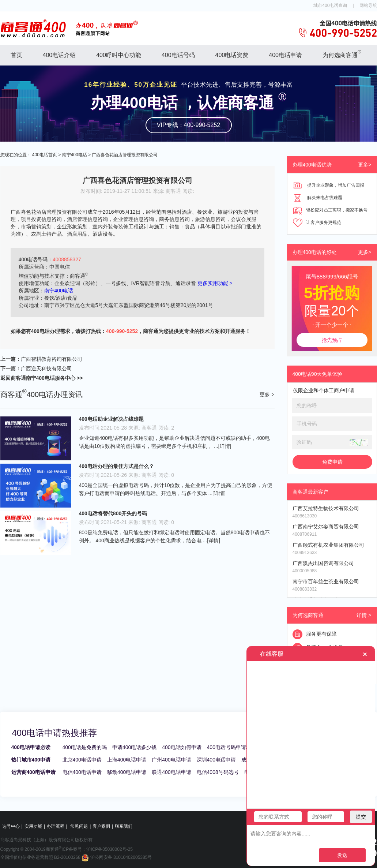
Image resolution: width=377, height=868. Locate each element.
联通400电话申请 (171, 772)
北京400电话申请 (82, 760)
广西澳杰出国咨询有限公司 (323, 563)
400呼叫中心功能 (119, 55)
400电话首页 (45, 155)
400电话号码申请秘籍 (232, 747)
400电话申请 (285, 55)
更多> (365, 165)
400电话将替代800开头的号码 (113, 513)
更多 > (267, 394)
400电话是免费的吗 (85, 747)
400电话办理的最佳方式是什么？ (116, 466)
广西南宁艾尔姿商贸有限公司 (326, 527)
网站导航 (368, 5)
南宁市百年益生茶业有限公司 (326, 581)
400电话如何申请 (182, 747)
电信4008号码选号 (218, 772)
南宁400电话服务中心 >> (54, 378)
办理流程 (56, 826)
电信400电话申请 (82, 772)
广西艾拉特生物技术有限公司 (326, 508)
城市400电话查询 (330, 5)
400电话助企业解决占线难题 (111, 419)
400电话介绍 (59, 55)
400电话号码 (178, 55)
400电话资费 (232, 55)
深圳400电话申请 (216, 760)
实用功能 (33, 826)
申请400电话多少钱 (134, 747)
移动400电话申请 (127, 772)
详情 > (364, 615)
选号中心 (11, 826)
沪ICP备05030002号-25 (110, 849)
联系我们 (124, 826)
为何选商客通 (342, 54)
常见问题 (79, 826)
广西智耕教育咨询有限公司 (52, 359)
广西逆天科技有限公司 (46, 368)
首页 (16, 55)
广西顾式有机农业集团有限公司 (328, 545)
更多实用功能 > (215, 283)
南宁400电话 (75, 155)
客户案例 (101, 826)
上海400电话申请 (127, 760)
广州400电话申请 (171, 760)
